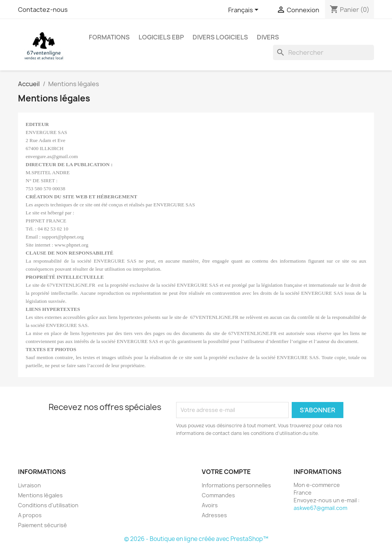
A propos (30, 515)
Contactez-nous (43, 10)
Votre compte (226, 472)
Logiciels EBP (161, 37)
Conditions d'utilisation (48, 505)
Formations (109, 37)
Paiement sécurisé (42, 525)
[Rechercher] (323, 52)
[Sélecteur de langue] (245, 10)
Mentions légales (40, 495)
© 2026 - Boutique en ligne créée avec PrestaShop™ (196, 539)
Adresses (214, 515)
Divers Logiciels (220, 37)
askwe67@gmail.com (320, 508)
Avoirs (210, 505)
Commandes (218, 495)
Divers (268, 37)
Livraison (29, 485)
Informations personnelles (236, 485)
